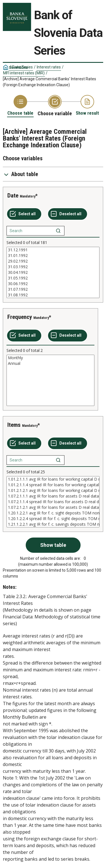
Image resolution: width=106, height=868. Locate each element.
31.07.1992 (53, 289)
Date (13, 196)
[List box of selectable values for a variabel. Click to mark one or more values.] (53, 272)
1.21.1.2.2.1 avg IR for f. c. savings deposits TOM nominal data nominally (53, 524)
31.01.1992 (53, 256)
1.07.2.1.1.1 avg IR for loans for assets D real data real (53, 496)
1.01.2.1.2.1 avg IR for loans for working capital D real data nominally (53, 490)
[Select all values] (24, 214)
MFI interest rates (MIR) (24, 73)
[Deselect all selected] (68, 214)
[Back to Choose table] (20, 106)
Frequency (20, 317)
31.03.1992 (53, 267)
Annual (50, 363)
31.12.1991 (53, 250)
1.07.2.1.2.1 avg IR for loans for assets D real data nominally (53, 507)
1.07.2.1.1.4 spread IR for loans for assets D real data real (53, 502)
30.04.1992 (53, 272)
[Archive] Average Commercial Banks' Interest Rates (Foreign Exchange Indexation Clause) (49, 82)
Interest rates (49, 67)
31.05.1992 (53, 278)
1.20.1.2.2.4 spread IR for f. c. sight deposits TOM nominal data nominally (53, 519)
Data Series (22, 67)
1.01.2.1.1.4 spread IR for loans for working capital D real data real (53, 485)
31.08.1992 (53, 295)
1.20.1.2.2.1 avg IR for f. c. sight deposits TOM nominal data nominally (53, 513)
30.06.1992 (53, 284)
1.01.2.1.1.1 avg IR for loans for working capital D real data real (53, 479)
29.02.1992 (53, 261)
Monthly (50, 358)
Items (14, 425)
